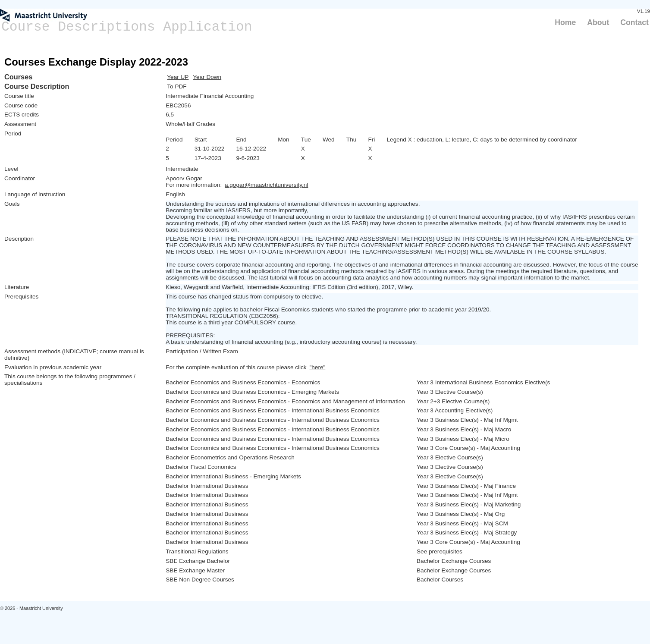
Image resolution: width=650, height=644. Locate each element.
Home (565, 22)
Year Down (207, 77)
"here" (317, 367)
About (598, 22)
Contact (634, 22)
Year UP (178, 77)
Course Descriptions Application (127, 27)
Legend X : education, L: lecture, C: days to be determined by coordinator (482, 140)
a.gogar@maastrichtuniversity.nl (266, 185)
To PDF (177, 86)
